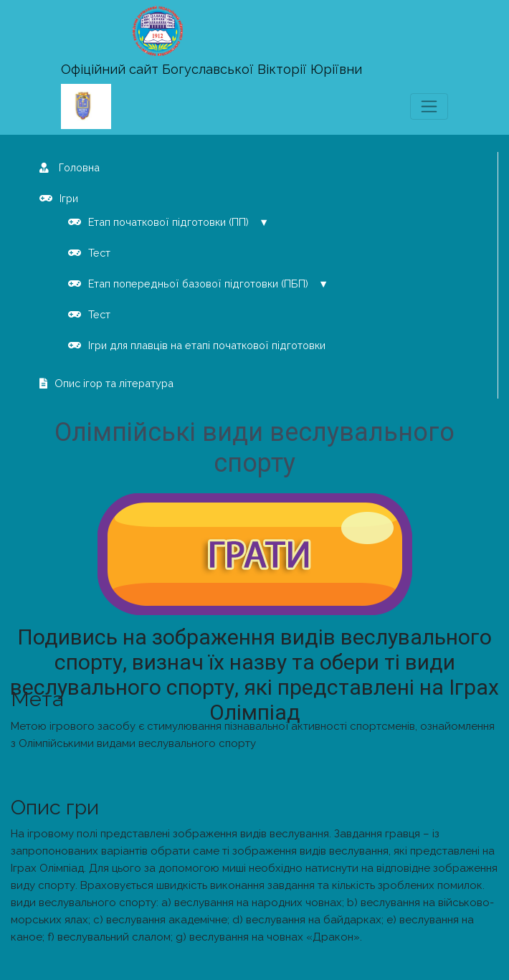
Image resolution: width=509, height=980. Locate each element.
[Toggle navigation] (429, 106)
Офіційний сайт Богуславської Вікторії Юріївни (211, 69)
